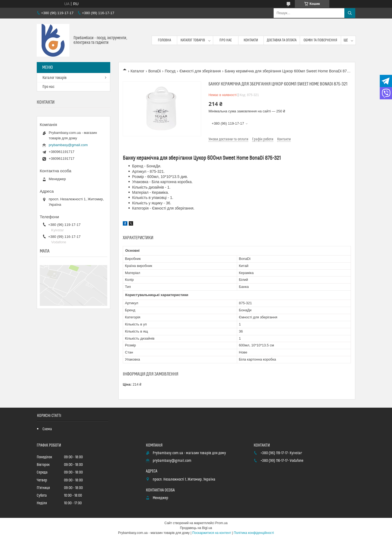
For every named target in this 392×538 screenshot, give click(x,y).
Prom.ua (221, 523)
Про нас (226, 40)
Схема (47, 429)
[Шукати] (350, 13)
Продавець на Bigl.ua (196, 528)
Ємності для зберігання (200, 71)
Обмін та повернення (321, 40)
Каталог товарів (193, 40)
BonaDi (155, 71)
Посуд (170, 71)
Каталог (137, 71)
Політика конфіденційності (254, 533)
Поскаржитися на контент (212, 533)
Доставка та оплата (282, 40)
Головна (164, 40)
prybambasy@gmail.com (68, 145)
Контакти (251, 40)
